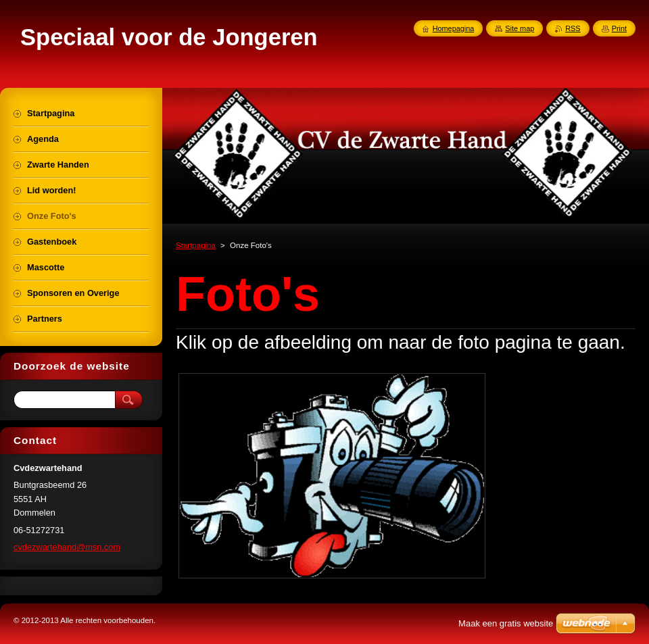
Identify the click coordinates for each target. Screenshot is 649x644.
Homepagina (454, 28)
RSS (573, 28)
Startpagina (196, 245)
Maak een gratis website (506, 623)
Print (619, 28)
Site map (520, 28)
